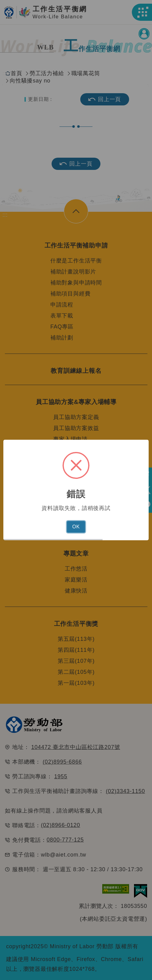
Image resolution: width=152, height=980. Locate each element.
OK (76, 527)
